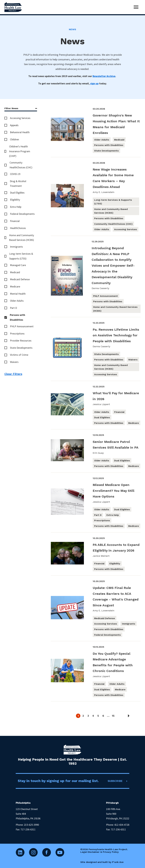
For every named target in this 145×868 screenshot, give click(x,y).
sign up (94, 83)
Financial (15, 221)
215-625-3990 (31, 825)
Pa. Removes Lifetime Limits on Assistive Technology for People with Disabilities (116, 335)
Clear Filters (13, 374)
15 (113, 716)
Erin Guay (98, 453)
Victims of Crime (19, 355)
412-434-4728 (122, 825)
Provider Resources (21, 341)
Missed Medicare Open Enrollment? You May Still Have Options (113, 491)
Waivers (14, 362)
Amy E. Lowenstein (103, 192)
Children (14, 139)
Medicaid (15, 272)
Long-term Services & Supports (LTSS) (21, 256)
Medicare (15, 286)
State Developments (21, 348)
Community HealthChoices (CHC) (21, 165)
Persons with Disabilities (17, 317)
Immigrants (16, 247)
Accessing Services (20, 118)
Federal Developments (22, 214)
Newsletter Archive (104, 76)
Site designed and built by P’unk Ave (102, 862)
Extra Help (16, 207)
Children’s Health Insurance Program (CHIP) (20, 151)
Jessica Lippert (101, 404)
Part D (13, 308)
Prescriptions (17, 334)
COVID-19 (15, 174)
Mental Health (18, 294)
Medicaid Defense (20, 279)
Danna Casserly (100, 288)
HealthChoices (18, 228)
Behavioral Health (20, 132)
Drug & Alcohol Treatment (18, 183)
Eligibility (15, 200)
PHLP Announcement (22, 326)
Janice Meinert (101, 556)
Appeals (14, 125)
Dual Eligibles (17, 193)
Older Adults (17, 301)
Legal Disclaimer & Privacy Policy (100, 852)
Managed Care (18, 265)
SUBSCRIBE (115, 781)
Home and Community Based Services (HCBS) (22, 238)
